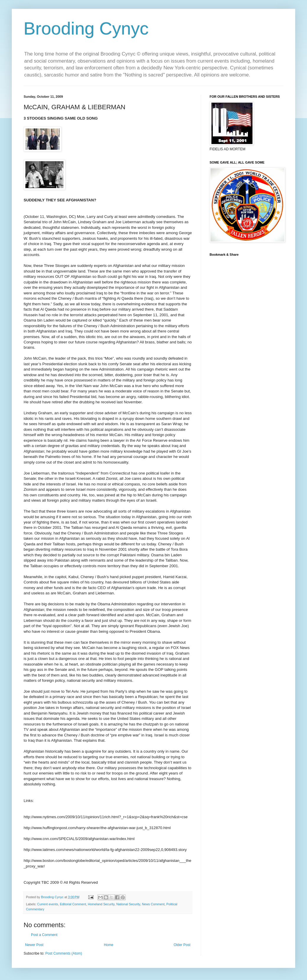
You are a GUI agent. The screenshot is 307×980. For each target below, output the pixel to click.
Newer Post (34, 945)
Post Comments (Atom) (64, 953)
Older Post (182, 945)
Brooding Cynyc (86, 28)
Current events (48, 904)
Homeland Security (101, 904)
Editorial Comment (73, 904)
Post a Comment (44, 935)
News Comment (153, 904)
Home (109, 945)
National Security (128, 904)
